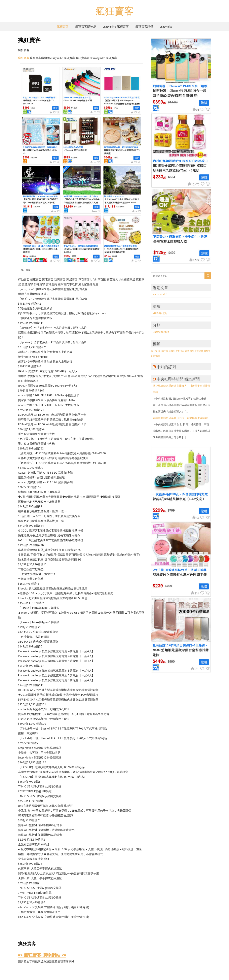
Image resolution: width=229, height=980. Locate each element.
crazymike (166, 26)
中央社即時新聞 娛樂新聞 (178, 379)
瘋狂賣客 (115, 11)
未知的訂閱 (166, 367)
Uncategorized (161, 332)
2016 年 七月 (160, 313)
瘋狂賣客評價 (144, 26)
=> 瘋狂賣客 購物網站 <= (42, 955)
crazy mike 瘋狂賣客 (116, 26)
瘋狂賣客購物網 (86, 26)
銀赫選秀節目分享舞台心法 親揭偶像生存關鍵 (180, 418)
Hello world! (160, 294)
